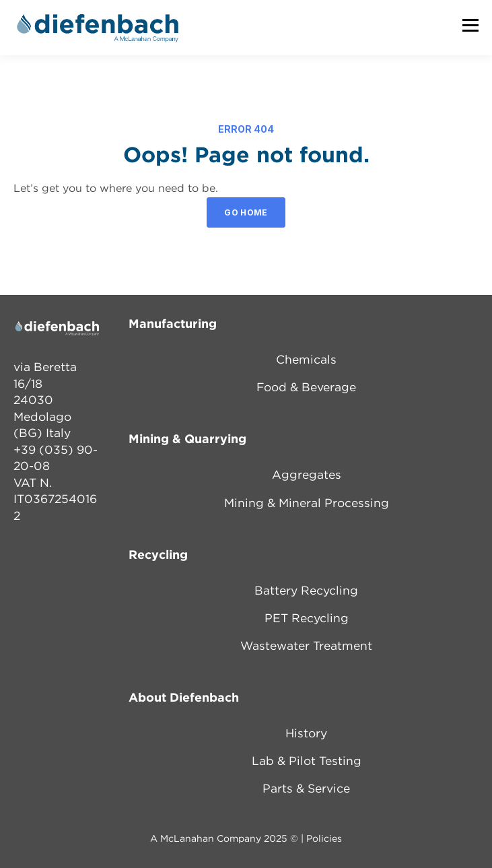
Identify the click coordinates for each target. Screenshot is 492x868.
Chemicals (306, 360)
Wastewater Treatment (306, 646)
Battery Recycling (306, 591)
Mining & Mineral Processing (307, 504)
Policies (324, 839)
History (306, 734)
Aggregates (307, 475)
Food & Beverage (306, 388)
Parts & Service (306, 789)
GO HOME (246, 212)
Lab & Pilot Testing (307, 762)
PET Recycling (307, 619)
